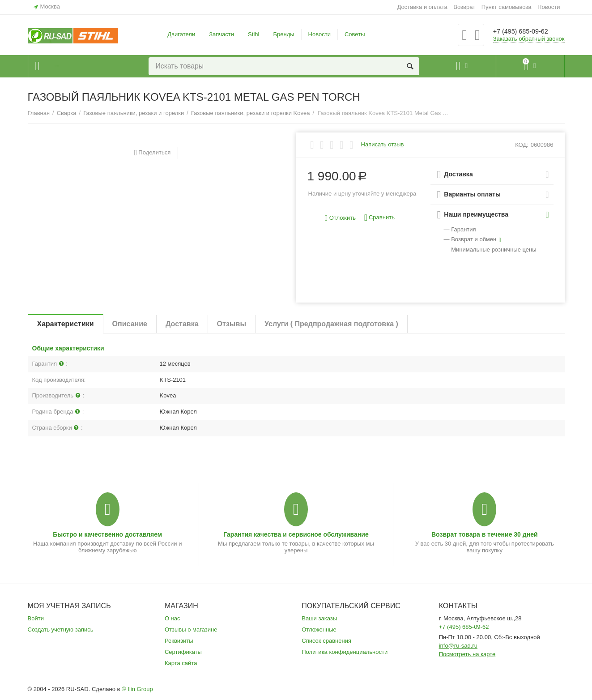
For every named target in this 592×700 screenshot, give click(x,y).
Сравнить (379, 218)
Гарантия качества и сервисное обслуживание (296, 534)
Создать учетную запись (61, 630)
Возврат (464, 7)
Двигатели (181, 34)
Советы (355, 34)
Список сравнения (326, 641)
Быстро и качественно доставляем (107, 534)
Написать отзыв (383, 145)
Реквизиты (179, 641)
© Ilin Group (137, 689)
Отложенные (319, 630)
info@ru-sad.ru (458, 646)
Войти (36, 618)
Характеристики (66, 324)
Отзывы (232, 324)
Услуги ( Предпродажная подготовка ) (331, 324)
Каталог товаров (82, 66)
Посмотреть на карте (467, 654)
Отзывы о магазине (191, 630)
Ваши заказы (319, 618)
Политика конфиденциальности (345, 652)
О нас (172, 618)
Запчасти (221, 34)
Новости (549, 7)
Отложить (340, 218)
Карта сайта (181, 663)
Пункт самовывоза (507, 7)
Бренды (283, 34)
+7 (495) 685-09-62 (528, 31)
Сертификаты (183, 652)
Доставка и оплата (422, 7)
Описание (130, 324)
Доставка (182, 324)
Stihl (253, 34)
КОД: (522, 145)
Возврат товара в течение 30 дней (485, 534)
